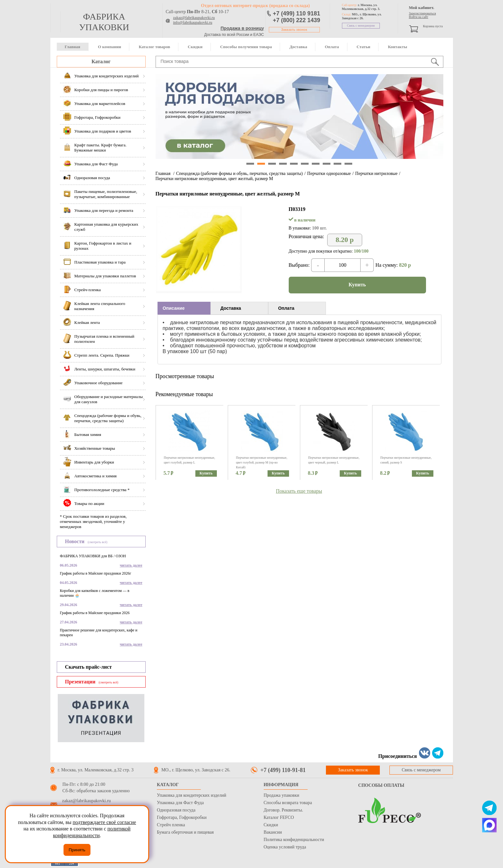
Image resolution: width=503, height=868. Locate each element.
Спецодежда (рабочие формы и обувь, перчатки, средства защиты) (239, 174)
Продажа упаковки (281, 795)
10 (348, 164)
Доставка (298, 47)
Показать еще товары (299, 491)
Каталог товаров (154, 47)
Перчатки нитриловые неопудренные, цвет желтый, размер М (214, 179)
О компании (109, 47)
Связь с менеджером (361, 26)
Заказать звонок (294, 30)
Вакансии (273, 832)
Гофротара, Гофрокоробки (182, 817)
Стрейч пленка (171, 825)
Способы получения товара (246, 47)
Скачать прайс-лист (89, 667)
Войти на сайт (419, 17)
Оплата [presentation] (286, 308)
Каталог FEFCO (279, 817)
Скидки (195, 47)
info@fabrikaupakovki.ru (193, 22)
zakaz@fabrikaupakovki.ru (194, 18)
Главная (73, 47)
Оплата (332, 47)
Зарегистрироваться (422, 13)
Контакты (397, 47)
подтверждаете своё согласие (104, 822)
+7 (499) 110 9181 (297, 13)
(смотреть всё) (97, 542)
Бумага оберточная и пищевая (185, 832)
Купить (357, 285)
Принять (77, 850)
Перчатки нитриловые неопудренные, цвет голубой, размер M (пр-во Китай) (262, 462)
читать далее (131, 565)
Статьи (364, 47)
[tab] (184, 308)
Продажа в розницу (242, 28)
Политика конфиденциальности (294, 840)
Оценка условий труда (285, 847)
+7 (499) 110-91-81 (283, 770)
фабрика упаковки (104, 22)
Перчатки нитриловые (376, 174)
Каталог (101, 61)
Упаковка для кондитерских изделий (192, 795)
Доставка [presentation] (231, 308)
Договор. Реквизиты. (283, 810)
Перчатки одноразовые (329, 174)
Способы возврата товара (288, 803)
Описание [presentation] (174, 308)
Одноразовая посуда (176, 810)
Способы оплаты (381, 785)
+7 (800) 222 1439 (297, 20)
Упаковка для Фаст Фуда (180, 803)
